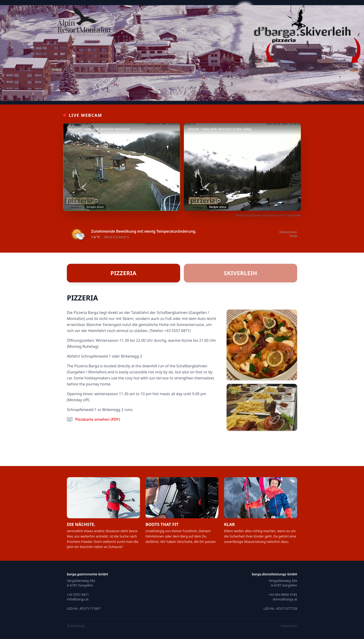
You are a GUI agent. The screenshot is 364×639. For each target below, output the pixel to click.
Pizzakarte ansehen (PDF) (98, 419)
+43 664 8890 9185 (283, 595)
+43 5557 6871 (177, 331)
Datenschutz (289, 626)
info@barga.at (78, 599)
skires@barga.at (285, 599)
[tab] (123, 273)
